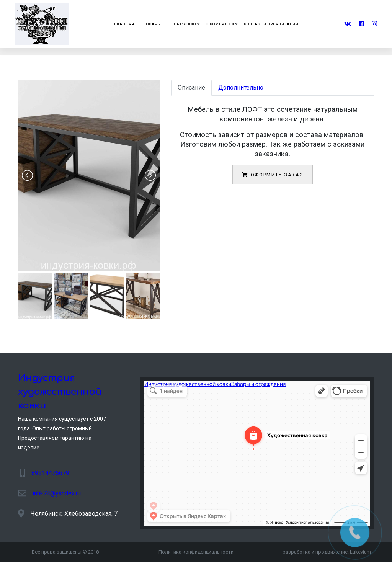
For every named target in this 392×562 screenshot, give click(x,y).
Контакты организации (271, 24)
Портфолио (184, 24)
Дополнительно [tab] (241, 87)
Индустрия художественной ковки (60, 392)
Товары (153, 24)
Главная (124, 24)
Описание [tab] (191, 87)
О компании (220, 24)
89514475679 (50, 473)
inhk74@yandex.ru (57, 493)
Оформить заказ (273, 175)
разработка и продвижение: (327, 552)
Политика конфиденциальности (196, 552)
